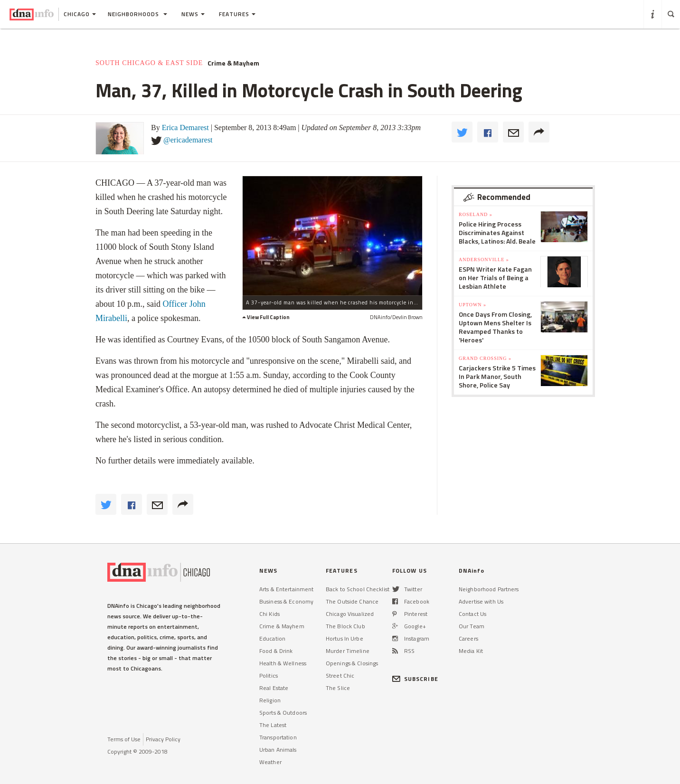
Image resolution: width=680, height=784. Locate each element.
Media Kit (471, 651)
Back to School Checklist (358, 589)
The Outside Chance (352, 601)
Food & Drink (276, 651)
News (193, 14)
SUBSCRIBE (415, 679)
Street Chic (340, 675)
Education (272, 638)
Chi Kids (269, 614)
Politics (269, 675)
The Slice (338, 688)
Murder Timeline (348, 651)
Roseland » (476, 214)
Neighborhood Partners (489, 589)
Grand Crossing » (485, 358)
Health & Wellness (283, 663)
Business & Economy (286, 601)
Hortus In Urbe (345, 638)
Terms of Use (124, 739)
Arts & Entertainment (286, 589)
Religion (270, 700)
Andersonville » (484, 260)
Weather (270, 762)
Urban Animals (278, 750)
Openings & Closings (352, 663)
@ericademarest (188, 140)
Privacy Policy (163, 739)
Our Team (472, 626)
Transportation (278, 737)
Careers (468, 638)
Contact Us (472, 614)
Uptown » (472, 305)
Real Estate (274, 688)
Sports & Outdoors (283, 713)
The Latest (273, 725)
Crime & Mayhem (233, 63)
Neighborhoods (137, 14)
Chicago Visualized (350, 614)
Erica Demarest (185, 128)
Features (237, 14)
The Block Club (345, 626)
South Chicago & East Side (149, 63)
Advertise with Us (481, 601)
